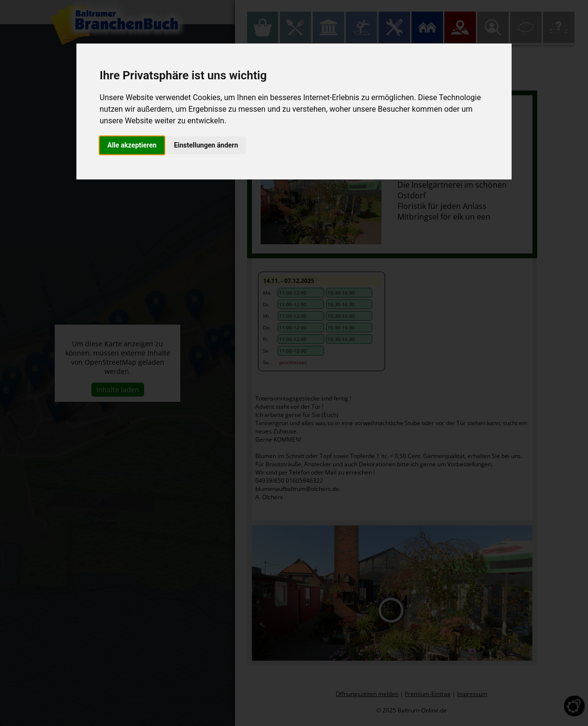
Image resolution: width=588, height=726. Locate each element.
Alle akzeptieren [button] (132, 145)
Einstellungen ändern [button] (206, 145)
